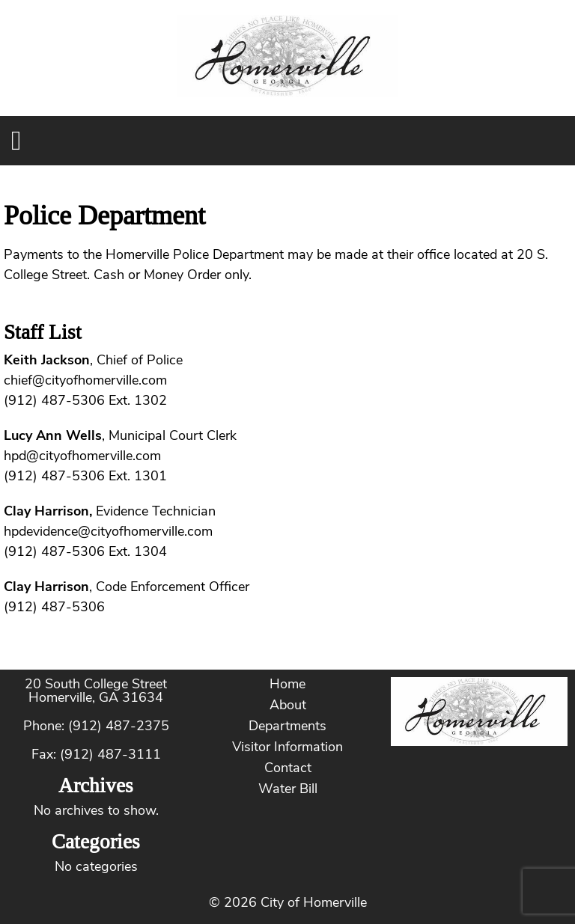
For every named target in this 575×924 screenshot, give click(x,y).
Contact (288, 768)
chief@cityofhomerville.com (85, 380)
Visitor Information (287, 747)
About (288, 705)
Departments (287, 726)
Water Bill (288, 789)
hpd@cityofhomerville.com (82, 456)
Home (287, 684)
